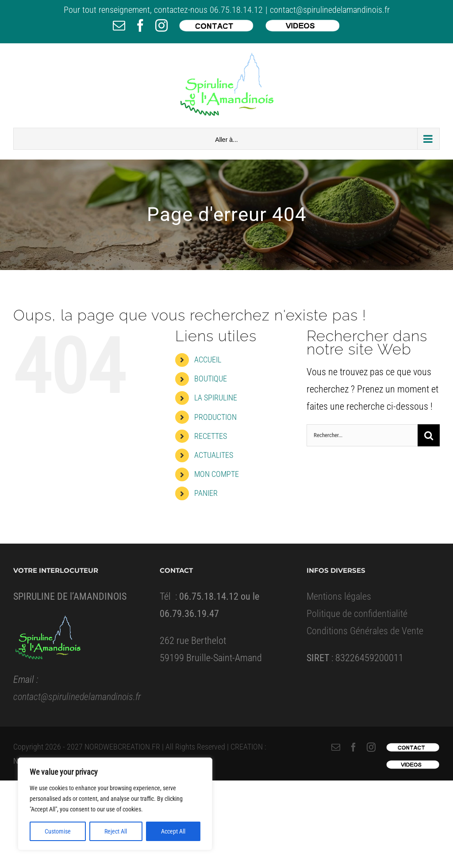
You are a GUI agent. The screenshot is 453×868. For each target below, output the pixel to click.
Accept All (173, 831)
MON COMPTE (217, 474)
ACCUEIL (208, 360)
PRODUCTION (215, 417)
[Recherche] (429, 435)
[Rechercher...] (362, 435)
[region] (115, 804)
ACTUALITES (214, 455)
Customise (58, 831)
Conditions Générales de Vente (365, 631)
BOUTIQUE (211, 379)
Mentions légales (339, 596)
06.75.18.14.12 (236, 10)
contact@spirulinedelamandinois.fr (330, 10)
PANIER (206, 493)
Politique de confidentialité (357, 614)
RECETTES (211, 436)
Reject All (116, 831)
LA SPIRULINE (216, 398)
